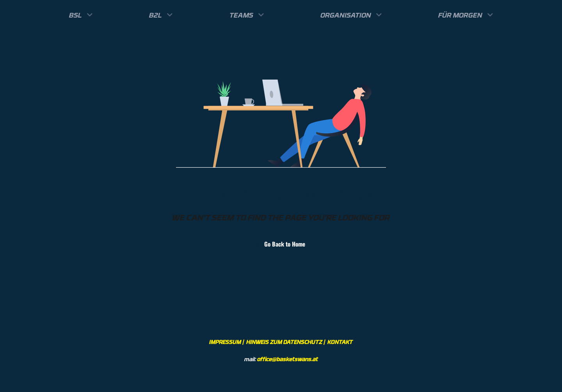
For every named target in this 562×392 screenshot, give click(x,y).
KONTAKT (340, 342)
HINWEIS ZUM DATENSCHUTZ (284, 342)
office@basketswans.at (288, 359)
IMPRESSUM (225, 342)
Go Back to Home (281, 244)
